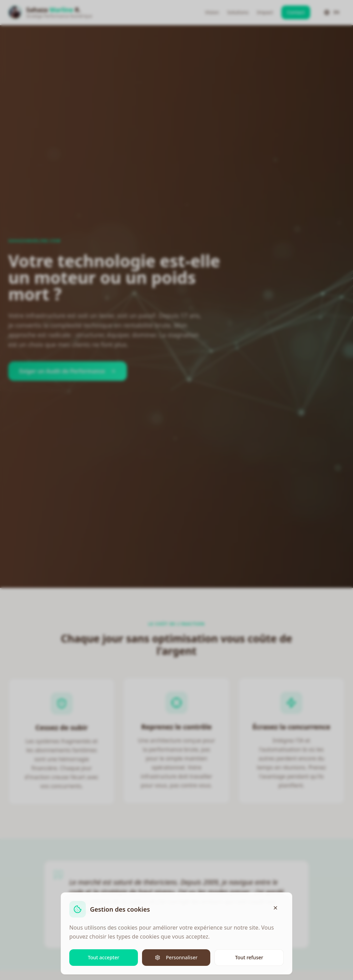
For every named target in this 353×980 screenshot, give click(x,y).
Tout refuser (249, 957)
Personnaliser (176, 957)
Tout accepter (104, 957)
